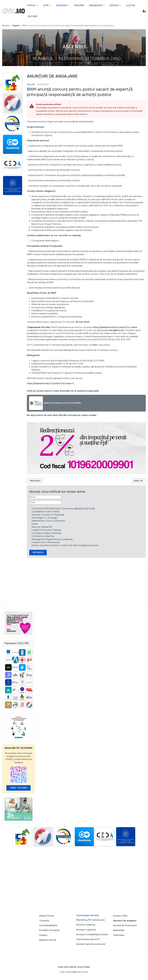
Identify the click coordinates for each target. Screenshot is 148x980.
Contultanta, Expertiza (43, 536)
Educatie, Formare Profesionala (48, 515)
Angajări (31, 84)
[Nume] (45, 497)
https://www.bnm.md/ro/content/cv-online (115, 327)
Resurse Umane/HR (42, 527)
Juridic (35, 524)
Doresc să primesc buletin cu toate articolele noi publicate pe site (65, 545)
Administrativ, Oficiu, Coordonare (48, 521)
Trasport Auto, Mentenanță (46, 542)
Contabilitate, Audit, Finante (46, 512)
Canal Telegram (18, 788)
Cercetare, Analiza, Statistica (46, 533)
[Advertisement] (74, 586)
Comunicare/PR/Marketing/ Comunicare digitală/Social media (63, 509)
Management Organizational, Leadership (52, 539)
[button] (33, 5)
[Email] (45, 502)
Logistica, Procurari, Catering (46, 530)
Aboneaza (38, 552)
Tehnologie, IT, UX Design (44, 518)
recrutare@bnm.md (114, 330)
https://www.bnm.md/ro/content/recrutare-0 (50, 383)
